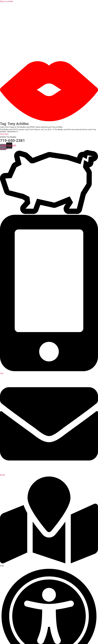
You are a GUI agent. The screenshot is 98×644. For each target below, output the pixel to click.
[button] (49, 32)
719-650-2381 (12, 141)
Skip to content (7, 1)
